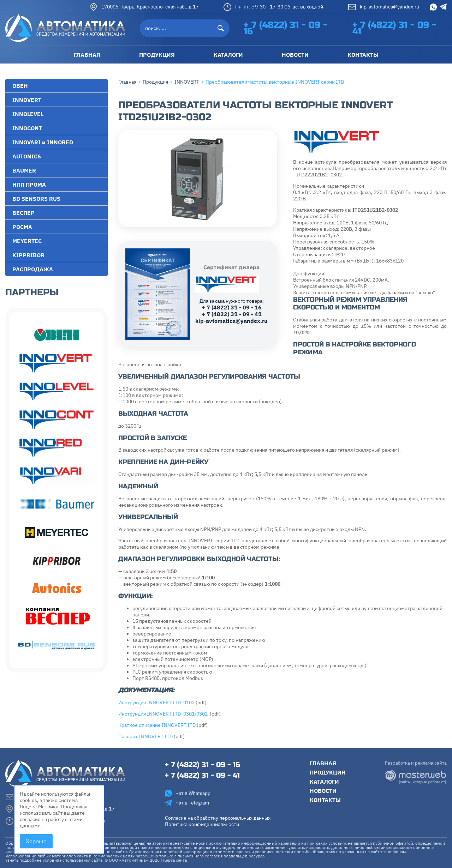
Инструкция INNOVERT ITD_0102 (156, 703)
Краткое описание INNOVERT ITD (157, 725)
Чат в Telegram (187, 803)
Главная (127, 82)
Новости (323, 791)
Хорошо (36, 841)
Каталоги (324, 782)
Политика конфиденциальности (202, 824)
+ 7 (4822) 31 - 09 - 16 (286, 28)
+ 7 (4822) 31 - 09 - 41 (394, 28)
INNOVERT (187, 82)
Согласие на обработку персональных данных (218, 818)
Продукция (155, 82)
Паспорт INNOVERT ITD (145, 736)
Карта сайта (175, 860)
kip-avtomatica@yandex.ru (383, 7)
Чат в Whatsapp (188, 793)
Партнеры (32, 292)
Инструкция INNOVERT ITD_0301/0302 (163, 714)
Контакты (325, 800)
